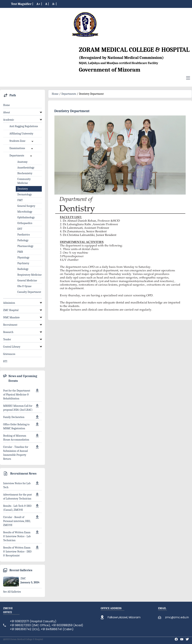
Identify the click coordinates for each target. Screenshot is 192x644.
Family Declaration (14, 417)
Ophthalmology (26, 217)
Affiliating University (21, 134)
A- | (54, 4)
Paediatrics (24, 235)
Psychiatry (23, 263)
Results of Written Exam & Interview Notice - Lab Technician (17, 536)
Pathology (23, 240)
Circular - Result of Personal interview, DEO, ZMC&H (17, 521)
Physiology (23, 258)
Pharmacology (25, 246)
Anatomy (22, 162)
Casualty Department (29, 292)
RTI (5, 361)
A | (47, 4)
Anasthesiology (26, 168)
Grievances (9, 354)
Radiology (23, 269)
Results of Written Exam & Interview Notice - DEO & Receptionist (17, 552)
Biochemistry (25, 173)
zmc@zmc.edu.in (177, 617)
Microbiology (25, 212)
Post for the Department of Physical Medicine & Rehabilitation (17, 395)
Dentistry (23, 189)
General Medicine (27, 280)
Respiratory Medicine (29, 275)
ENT (20, 229)
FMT (20, 200)
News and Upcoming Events (23, 378)
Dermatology (25, 194)
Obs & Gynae (24, 286)
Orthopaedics (25, 223)
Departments (69, 94)
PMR (20, 252)
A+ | (39, 4)
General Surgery (26, 206)
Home (7, 105)
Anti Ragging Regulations (24, 126)
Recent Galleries (21, 570)
